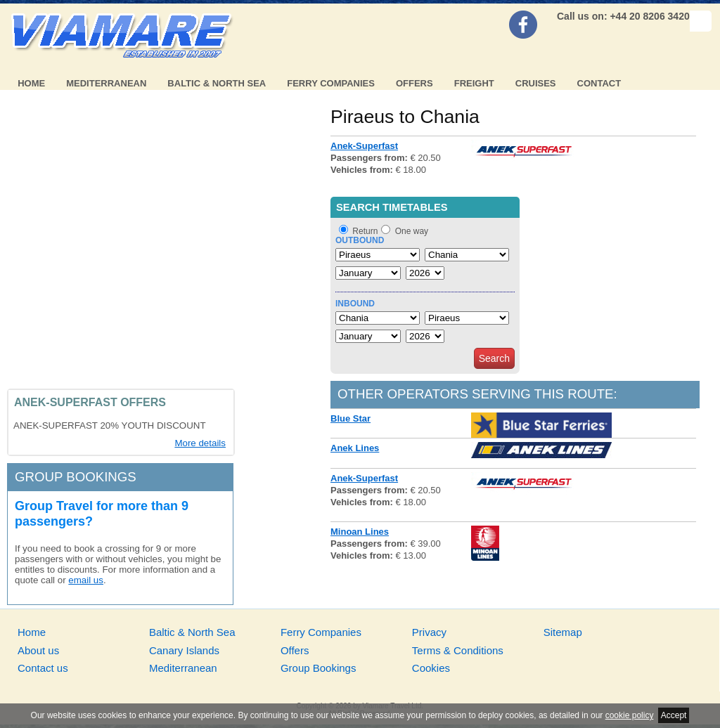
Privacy (429, 632)
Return (365, 231)
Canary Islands (184, 650)
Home (31, 83)
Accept (674, 715)
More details (200, 443)
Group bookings (76, 477)
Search (494, 358)
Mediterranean (106, 83)
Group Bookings (319, 668)
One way (412, 231)
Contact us (43, 668)
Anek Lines (355, 448)
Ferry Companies (331, 83)
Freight (474, 83)
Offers (414, 83)
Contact (599, 83)
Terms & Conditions (458, 650)
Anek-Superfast (364, 146)
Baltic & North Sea (217, 83)
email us (86, 580)
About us (38, 650)
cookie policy (630, 715)
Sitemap (563, 632)
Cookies (431, 668)
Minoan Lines (360, 532)
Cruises (536, 83)
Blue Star (351, 418)
